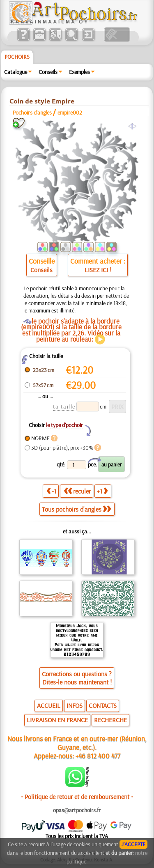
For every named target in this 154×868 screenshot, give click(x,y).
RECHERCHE (110, 720)
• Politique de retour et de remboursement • (77, 797)
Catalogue (16, 72)
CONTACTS (103, 705)
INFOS (75, 705)
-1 (51, 491)
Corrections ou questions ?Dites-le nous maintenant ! (77, 678)
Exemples (79, 72)
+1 (102, 491)
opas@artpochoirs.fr (77, 810)
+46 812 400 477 (98, 756)
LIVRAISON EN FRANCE (57, 720)
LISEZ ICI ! (98, 270)
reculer (77, 491)
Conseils (48, 72)
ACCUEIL (49, 705)
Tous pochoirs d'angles (76, 509)
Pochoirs (17, 57)
